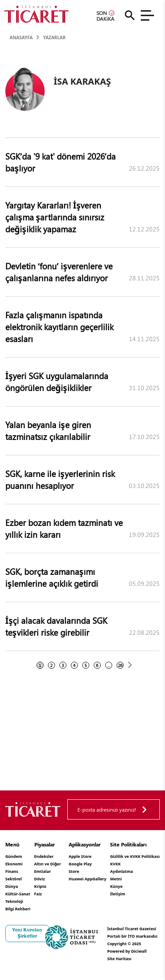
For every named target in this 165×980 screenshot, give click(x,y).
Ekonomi (14, 864)
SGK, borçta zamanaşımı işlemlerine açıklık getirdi (52, 577)
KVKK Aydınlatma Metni (121, 871)
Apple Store (80, 856)
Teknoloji (14, 901)
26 (120, 665)
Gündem (14, 856)
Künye (116, 886)
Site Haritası (119, 959)
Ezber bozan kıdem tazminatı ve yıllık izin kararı (64, 528)
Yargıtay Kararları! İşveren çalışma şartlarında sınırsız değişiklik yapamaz (55, 217)
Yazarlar (54, 37)
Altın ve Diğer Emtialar (48, 868)
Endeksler (44, 856)
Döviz (40, 879)
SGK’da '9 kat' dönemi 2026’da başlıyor (60, 162)
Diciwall (139, 951)
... (109, 665)
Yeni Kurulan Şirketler (27, 933)
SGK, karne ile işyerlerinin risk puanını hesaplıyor (60, 479)
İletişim (117, 894)
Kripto (40, 886)
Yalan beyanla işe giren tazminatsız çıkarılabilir (48, 430)
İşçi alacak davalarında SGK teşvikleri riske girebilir (56, 626)
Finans (12, 871)
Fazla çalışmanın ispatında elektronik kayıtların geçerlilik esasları (59, 327)
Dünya (12, 886)
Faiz (38, 894)
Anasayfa (21, 37)
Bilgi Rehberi (18, 909)
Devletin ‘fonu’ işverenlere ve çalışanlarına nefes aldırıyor (59, 272)
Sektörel (13, 879)
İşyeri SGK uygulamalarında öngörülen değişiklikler (57, 382)
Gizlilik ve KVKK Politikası (135, 856)
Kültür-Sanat (18, 894)
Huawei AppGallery (88, 879)
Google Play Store (80, 868)
